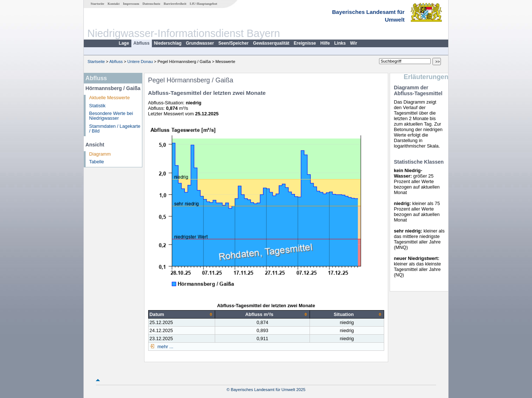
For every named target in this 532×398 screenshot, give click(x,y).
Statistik (98, 106)
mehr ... (165, 347)
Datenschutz (152, 4)
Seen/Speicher (234, 43)
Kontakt (114, 4)
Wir (354, 43)
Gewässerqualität (271, 43)
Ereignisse (305, 43)
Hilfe (325, 43)
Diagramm (100, 154)
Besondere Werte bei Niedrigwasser (111, 116)
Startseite (98, 4)
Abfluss (142, 43)
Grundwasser (200, 43)
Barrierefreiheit (175, 4)
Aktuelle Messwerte (110, 98)
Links (340, 43)
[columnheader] (182, 314)
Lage (124, 43)
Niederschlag (168, 43)
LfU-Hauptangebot (203, 4)
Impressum (131, 4)
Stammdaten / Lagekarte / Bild (115, 129)
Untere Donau (140, 62)
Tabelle (97, 162)
